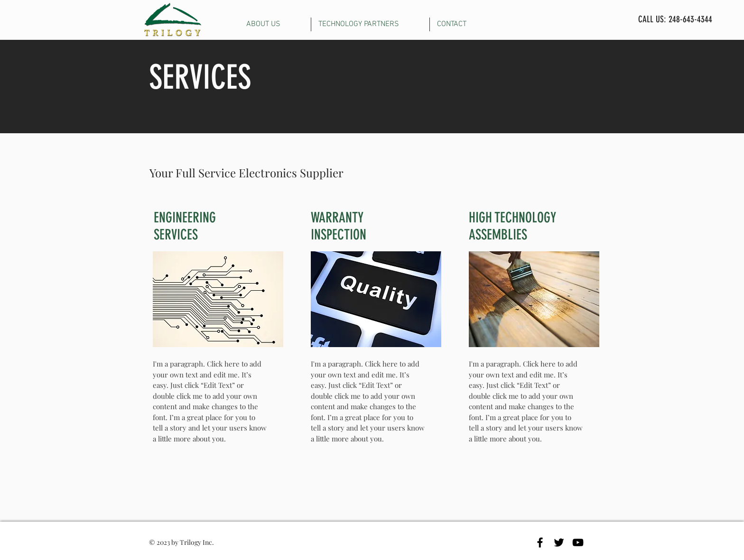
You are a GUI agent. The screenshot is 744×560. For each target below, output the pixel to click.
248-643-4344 (690, 19)
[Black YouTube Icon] (578, 542)
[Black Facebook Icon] (540, 542)
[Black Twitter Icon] (559, 542)
